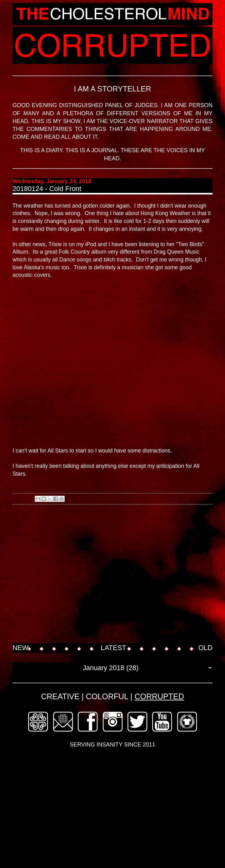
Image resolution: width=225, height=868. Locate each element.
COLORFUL (107, 696)
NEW (20, 648)
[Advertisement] (59, 574)
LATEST (113, 648)
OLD (205, 648)
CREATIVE (60, 696)
